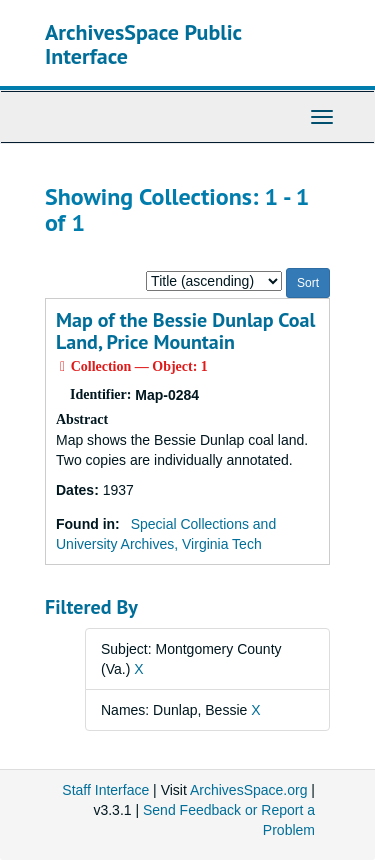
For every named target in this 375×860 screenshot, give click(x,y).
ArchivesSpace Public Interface (143, 44)
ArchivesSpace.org (249, 790)
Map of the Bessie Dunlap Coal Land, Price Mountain (185, 331)
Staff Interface (105, 790)
